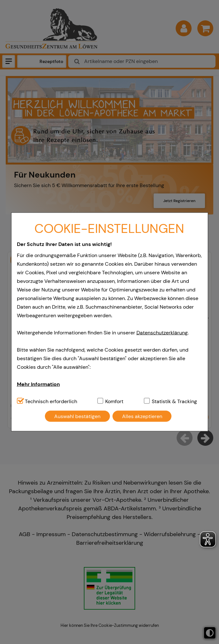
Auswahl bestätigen (77, 416)
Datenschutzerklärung (162, 332)
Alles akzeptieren (142, 416)
